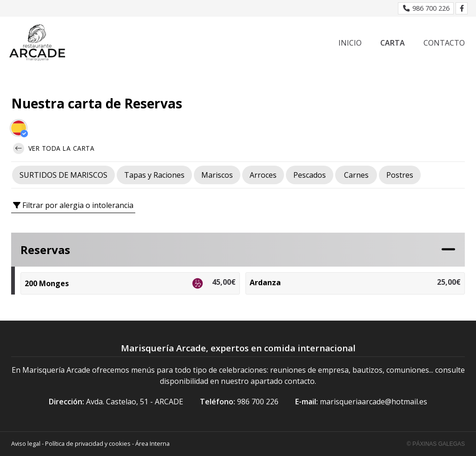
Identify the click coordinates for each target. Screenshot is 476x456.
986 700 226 (258, 402)
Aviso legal (26, 443)
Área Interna (152, 443)
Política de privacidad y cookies (88, 443)
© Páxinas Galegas (436, 444)
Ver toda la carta (54, 148)
